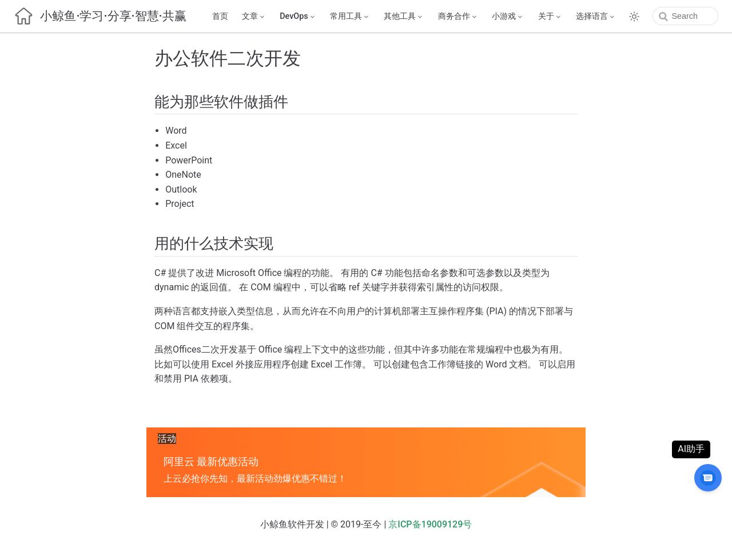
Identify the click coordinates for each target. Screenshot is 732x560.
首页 (212, 16)
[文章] (246, 17)
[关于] (542, 17)
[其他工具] (396, 17)
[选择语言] (588, 17)
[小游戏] (500, 17)
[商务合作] (450, 17)
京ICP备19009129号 (430, 524)
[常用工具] (343, 17)
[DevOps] (291, 17)
